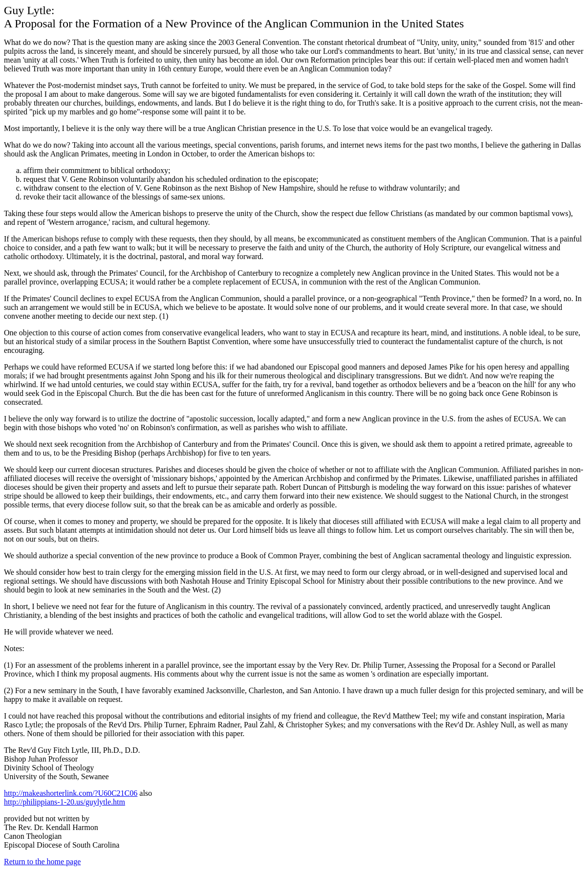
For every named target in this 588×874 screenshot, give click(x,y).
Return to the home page (42, 862)
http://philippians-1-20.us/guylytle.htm (65, 802)
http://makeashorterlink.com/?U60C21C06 (71, 793)
